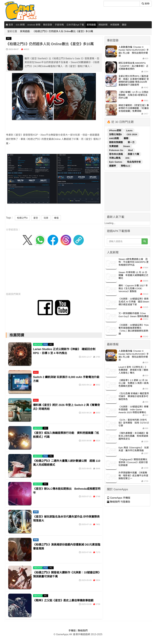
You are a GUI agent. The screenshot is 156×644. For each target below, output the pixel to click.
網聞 (36, 512)
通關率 (113, 166)
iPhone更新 (115, 130)
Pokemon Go (116, 150)
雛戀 (126, 138)
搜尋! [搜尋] (146, 4)
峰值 (56, 218)
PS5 (45, 344)
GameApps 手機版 (119, 498)
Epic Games (116, 162)
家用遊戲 (91, 25)
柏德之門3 (22, 218)
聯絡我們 (83, 631)
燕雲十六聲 (133, 154)
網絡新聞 (103, 25)
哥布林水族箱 (116, 154)
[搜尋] (122, 4)
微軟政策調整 (116, 142)
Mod (130, 150)
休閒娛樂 (115, 25)
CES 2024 (132, 134)
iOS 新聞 (20, 25)
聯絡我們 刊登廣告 (119, 502)
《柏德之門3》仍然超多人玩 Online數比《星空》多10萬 (63, 31)
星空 (36, 218)
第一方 (131, 142)
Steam (127, 146)
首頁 (9, 25)
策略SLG (125, 166)
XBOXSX (38, 344)
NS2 (36, 372)
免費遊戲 (114, 146)
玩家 (46, 218)
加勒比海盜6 (116, 134)
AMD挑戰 (114, 138)
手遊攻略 (59, 25)
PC (9, 38)
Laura (129, 130)
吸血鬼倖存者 (134, 162)
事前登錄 (48, 25)
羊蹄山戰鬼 (115, 158)
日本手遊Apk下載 (75, 25)
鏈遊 (124, 25)
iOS (127, 158)
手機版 (72, 631)
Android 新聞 (34, 25)
